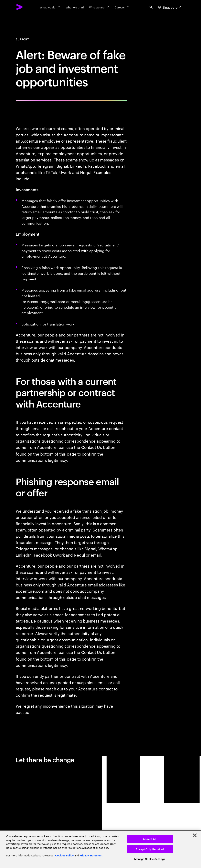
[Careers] (122, 7)
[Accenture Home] (20, 7)
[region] (100, 849)
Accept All (150, 839)
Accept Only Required (150, 849)
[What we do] (50, 7)
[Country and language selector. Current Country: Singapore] (170, 7)
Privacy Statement (91, 856)
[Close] (195, 835)
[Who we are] (100, 7)
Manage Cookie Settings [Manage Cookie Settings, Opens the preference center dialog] (150, 859)
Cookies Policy (64, 856)
